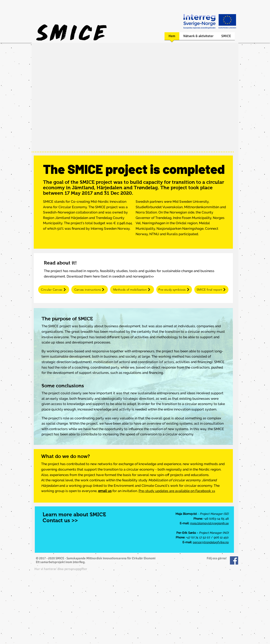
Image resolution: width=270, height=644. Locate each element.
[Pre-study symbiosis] (174, 290)
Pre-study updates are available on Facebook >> (177, 491)
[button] (61, 569)
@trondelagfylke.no (215, 542)
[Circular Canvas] (54, 290)
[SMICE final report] (211, 290)
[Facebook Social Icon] (234, 560)
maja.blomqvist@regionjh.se (209, 523)
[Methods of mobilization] (132, 290)
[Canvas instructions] (90, 290)
